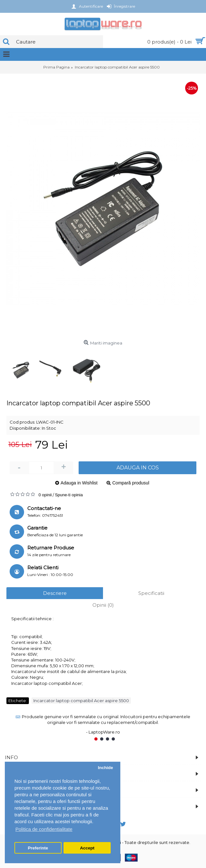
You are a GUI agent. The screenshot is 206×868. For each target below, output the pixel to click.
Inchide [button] (105, 768)
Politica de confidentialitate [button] (44, 829)
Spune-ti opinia (69, 495)
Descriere (55, 593)
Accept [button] (87, 848)
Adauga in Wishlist (79, 483)
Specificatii (151, 593)
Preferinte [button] (38, 848)
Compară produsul (131, 483)
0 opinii (45, 495)
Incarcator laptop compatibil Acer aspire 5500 (81, 701)
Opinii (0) (103, 605)
